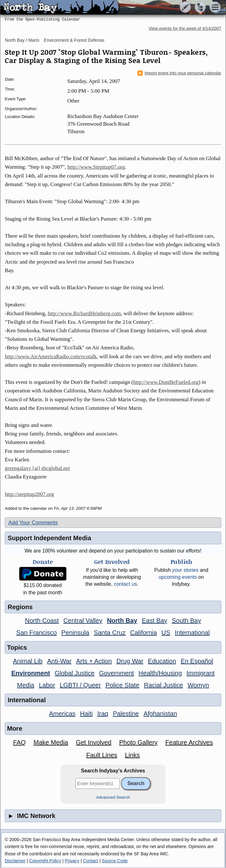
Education (162, 661)
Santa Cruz (110, 633)
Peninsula (75, 633)
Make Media (51, 742)
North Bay (122, 621)
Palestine (126, 714)
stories (185, 570)
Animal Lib (28, 661)
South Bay (186, 621)
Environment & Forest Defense (74, 40)
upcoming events (178, 577)
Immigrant (200, 673)
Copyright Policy (45, 861)
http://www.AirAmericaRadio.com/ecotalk (51, 356)
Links (132, 755)
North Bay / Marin (22, 40)
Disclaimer (15, 861)
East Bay (154, 621)
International (192, 633)
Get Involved (94, 742)
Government (117, 673)
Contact (91, 861)
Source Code (115, 861)
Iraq (103, 714)
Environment (31, 673)
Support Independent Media (49, 538)
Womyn (198, 685)
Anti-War (59, 661)
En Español (197, 661)
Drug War (130, 661)
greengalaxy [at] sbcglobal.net (37, 468)
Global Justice (74, 673)
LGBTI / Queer (80, 685)
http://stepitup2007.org (29, 494)
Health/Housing (160, 673)
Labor (47, 685)
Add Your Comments (33, 523)
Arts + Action (94, 661)
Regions (20, 607)
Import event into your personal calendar (179, 73)
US (166, 633)
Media (26, 685)
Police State (123, 685)
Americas (62, 714)
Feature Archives (189, 742)
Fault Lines (102, 755)
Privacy (72, 861)
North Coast (42, 621)
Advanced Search (113, 797)
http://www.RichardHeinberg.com (84, 313)
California (143, 633)
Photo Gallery (138, 742)
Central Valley (83, 621)
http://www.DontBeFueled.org (166, 382)
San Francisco (36, 633)
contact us (125, 584)
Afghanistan (160, 714)
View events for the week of (185, 28)
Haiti (87, 714)
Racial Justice (163, 685)
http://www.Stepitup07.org (96, 167)
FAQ (19, 742)
